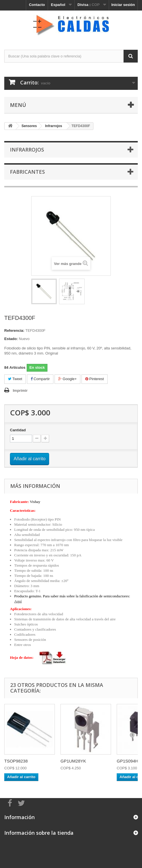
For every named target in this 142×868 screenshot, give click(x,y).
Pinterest (95, 379)
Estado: (11, 339)
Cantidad (18, 430)
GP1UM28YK (73, 761)
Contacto (37, 5)
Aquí (18, 601)
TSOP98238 (16, 761)
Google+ (67, 379)
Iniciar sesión (123, 5)
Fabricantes (27, 172)
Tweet (15, 379)
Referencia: (14, 331)
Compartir (40, 379)
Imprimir (20, 391)
